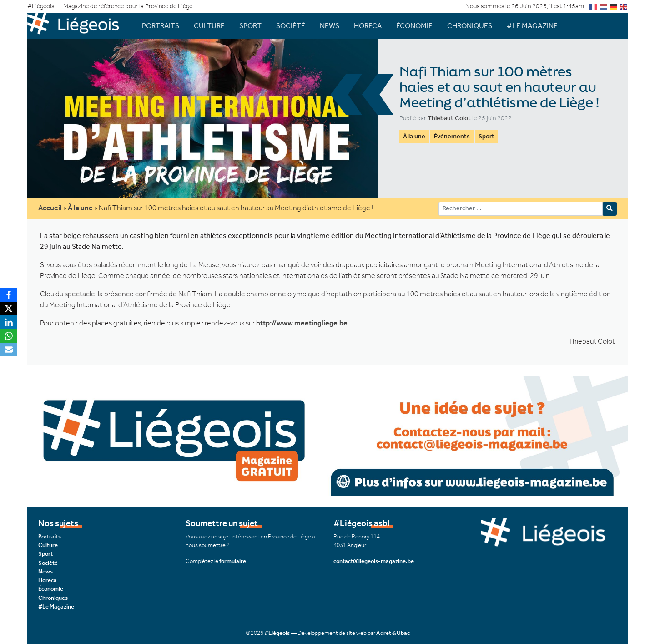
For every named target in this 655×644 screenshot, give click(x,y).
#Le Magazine (532, 26)
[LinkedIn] (9, 322)
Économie (414, 26)
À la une (414, 136)
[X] (9, 309)
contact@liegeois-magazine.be (374, 561)
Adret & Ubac (393, 632)
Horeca (368, 26)
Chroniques (470, 26)
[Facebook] (9, 295)
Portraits (161, 26)
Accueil (50, 208)
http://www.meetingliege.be (302, 323)
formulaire (233, 561)
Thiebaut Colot (449, 118)
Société (291, 26)
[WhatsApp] (9, 336)
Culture (209, 26)
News (330, 26)
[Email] (9, 350)
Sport (250, 26)
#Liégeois (277, 632)
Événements (452, 136)
